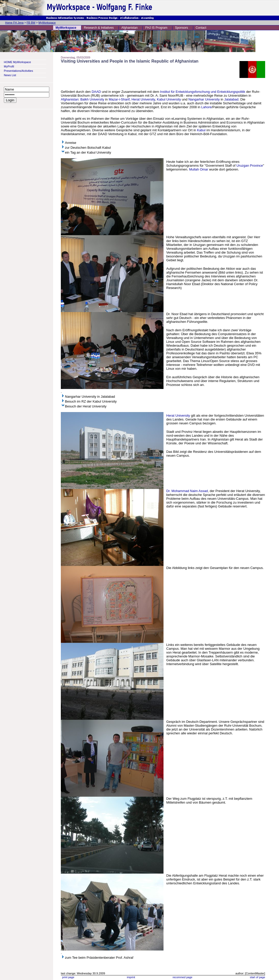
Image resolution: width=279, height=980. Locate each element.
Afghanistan (129, 28)
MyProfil (9, 66)
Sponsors (182, 28)
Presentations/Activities (18, 71)
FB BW (31, 23)
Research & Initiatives (99, 28)
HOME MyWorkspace (17, 62)
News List (10, 75)
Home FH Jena (14, 23)
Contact (201, 28)
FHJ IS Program (156, 28)
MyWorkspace (47, 23)
